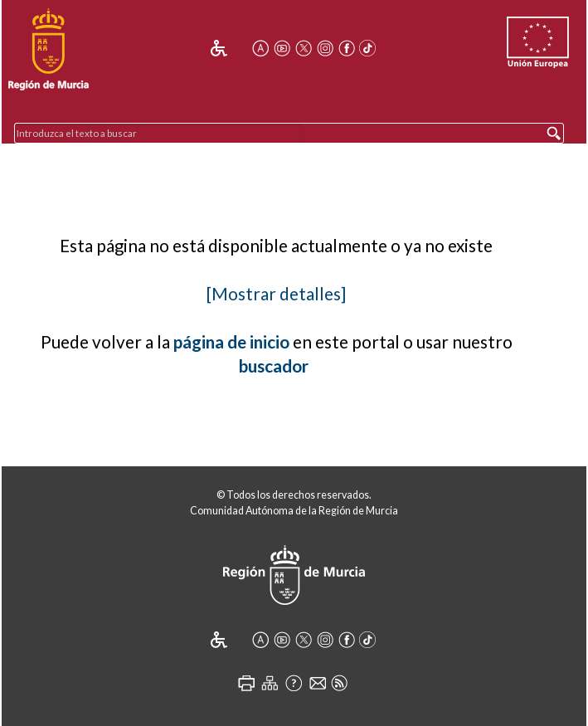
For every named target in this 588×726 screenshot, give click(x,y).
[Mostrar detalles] (276, 294)
